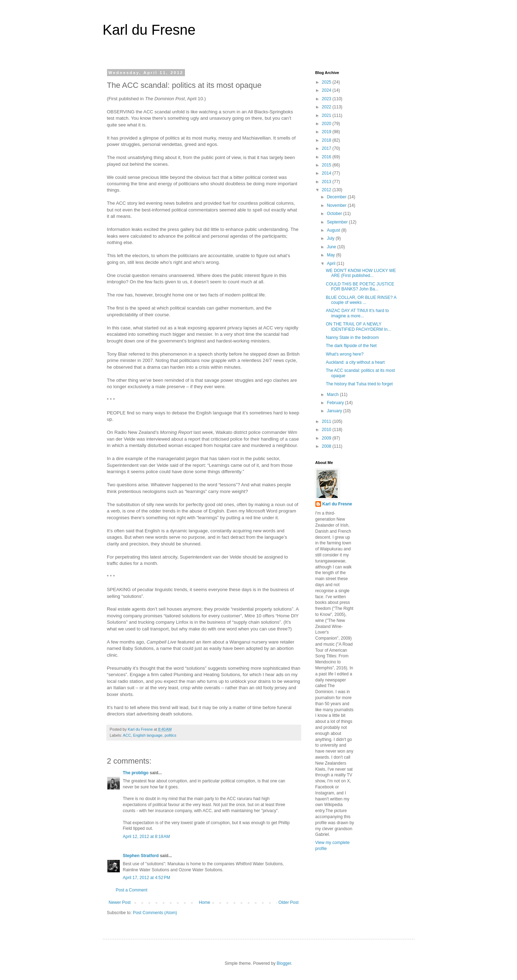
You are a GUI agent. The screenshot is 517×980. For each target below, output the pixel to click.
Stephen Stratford (141, 856)
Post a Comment (132, 890)
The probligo (136, 773)
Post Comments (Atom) (155, 913)
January (335, 411)
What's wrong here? (344, 354)
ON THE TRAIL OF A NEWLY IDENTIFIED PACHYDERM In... (358, 327)
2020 (327, 124)
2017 (327, 148)
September (338, 222)
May (331, 255)
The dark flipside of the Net (351, 346)
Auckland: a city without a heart (355, 362)
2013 (327, 182)
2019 (327, 132)
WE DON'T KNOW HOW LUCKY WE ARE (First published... (361, 273)
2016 (327, 157)
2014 (327, 173)
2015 (327, 165)
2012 (327, 190)
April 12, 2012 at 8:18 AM (147, 837)
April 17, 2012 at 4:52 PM (147, 878)
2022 (327, 107)
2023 (327, 99)
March (333, 395)
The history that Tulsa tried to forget (359, 384)
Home (204, 902)
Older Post (289, 902)
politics (170, 735)
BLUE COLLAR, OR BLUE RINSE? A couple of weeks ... (361, 300)
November (337, 205)
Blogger (284, 963)
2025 (327, 82)
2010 (327, 430)
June (332, 247)
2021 (327, 115)
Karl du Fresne (149, 30)
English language (148, 735)
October (335, 214)
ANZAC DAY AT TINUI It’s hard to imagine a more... (357, 313)
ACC (127, 735)
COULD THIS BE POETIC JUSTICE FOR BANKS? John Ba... (360, 287)
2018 (327, 140)
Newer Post (120, 902)
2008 (327, 446)
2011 (327, 421)
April (331, 264)
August (334, 230)
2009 (327, 438)
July (331, 238)
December (337, 197)
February (336, 403)
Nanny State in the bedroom (352, 338)
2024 (327, 90)
